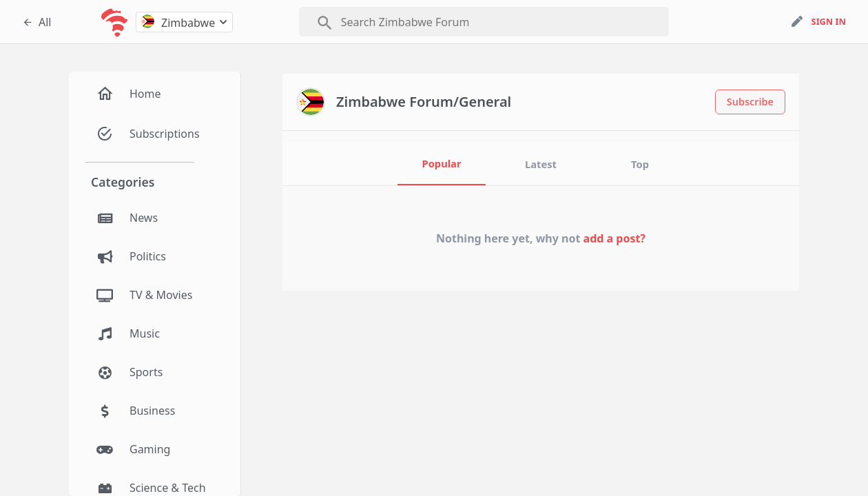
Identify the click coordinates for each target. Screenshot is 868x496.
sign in (829, 21)
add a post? (614, 238)
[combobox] (184, 22)
